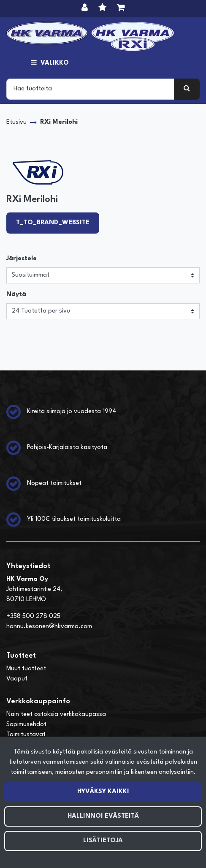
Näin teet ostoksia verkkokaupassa (56, 714)
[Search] (90, 89)
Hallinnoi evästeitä (103, 816)
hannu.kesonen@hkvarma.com (49, 627)
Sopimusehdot (26, 725)
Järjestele (22, 259)
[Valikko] (50, 63)
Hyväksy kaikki (103, 792)
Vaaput (17, 679)
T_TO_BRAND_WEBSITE (53, 223)
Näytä (16, 295)
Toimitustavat (26, 735)
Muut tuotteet (26, 669)
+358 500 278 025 (33, 616)
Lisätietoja (103, 841)
